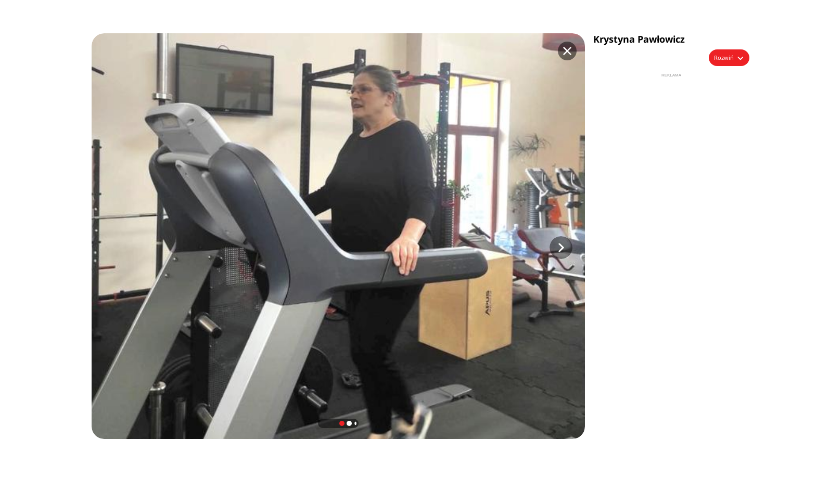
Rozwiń (724, 57)
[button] (561, 248)
